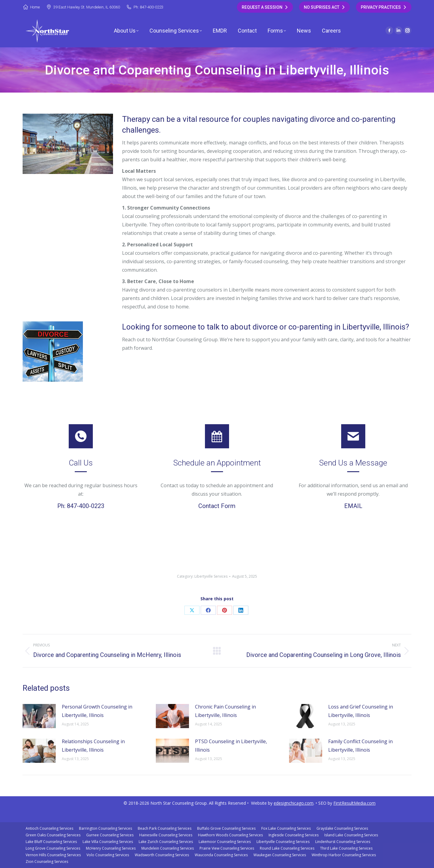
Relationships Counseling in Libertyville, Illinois (93, 746)
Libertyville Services (211, 576)
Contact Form (217, 506)
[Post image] (39, 716)
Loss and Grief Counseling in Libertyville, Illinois (361, 711)
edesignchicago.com (294, 803)
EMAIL (353, 506)
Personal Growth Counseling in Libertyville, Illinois (97, 711)
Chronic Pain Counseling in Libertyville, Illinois (225, 711)
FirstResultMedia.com (354, 803)
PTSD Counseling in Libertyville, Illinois (231, 746)
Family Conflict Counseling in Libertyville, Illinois (360, 746)
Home (31, 7)
